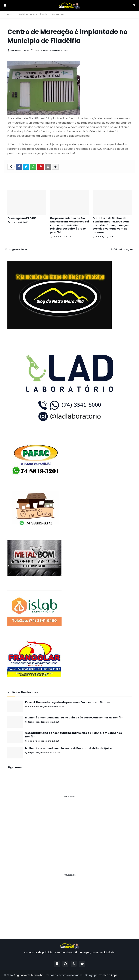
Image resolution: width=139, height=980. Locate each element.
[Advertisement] (69, 827)
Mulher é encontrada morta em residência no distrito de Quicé (69, 748)
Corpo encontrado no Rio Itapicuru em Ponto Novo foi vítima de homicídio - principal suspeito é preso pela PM (69, 225)
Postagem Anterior (17, 249)
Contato (9, 14)
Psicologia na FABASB (22, 218)
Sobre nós (58, 14)
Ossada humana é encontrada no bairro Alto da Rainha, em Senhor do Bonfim (74, 735)
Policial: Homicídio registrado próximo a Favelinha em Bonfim (68, 702)
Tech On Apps (108, 975)
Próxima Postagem (122, 249)
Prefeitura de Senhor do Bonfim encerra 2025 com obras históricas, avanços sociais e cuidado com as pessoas (111, 225)
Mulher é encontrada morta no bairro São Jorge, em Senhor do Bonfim (74, 718)
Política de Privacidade (33, 14)
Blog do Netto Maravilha (29, 975)
